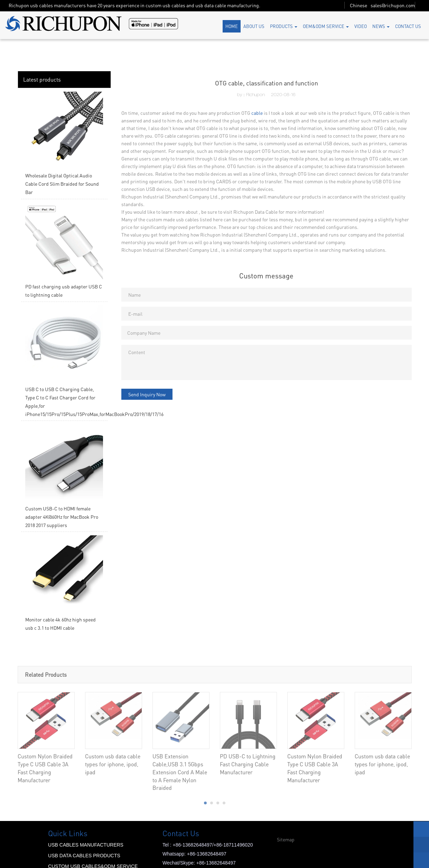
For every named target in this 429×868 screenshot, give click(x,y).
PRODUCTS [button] (284, 26)
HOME (232, 26)
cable (257, 113)
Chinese (358, 5)
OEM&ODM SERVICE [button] (326, 26)
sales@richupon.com (393, 5)
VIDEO (361, 26)
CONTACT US (408, 26)
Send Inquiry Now (147, 394)
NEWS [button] (381, 26)
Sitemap (286, 839)
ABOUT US (254, 26)
